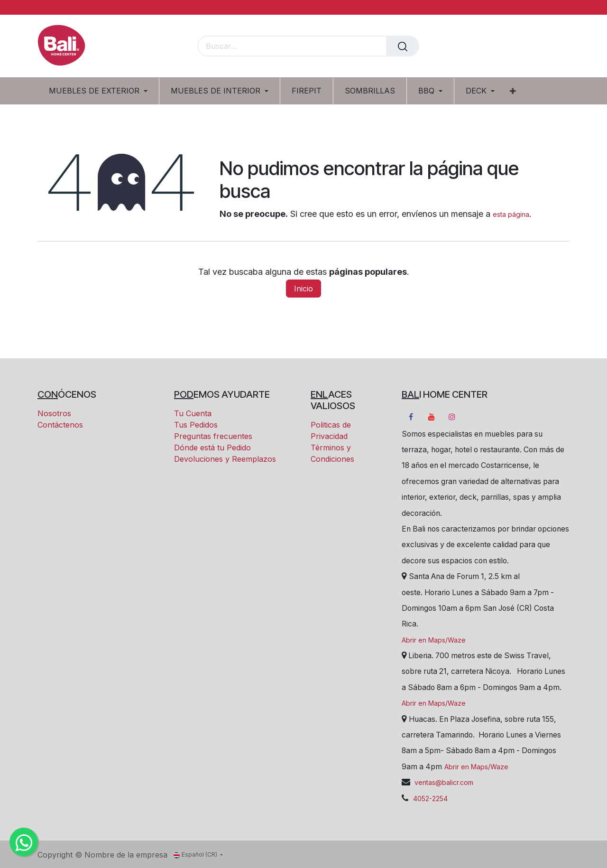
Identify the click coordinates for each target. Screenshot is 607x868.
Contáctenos (60, 425)
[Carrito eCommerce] (529, 47)
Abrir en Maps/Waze (434, 640)
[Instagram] (452, 417)
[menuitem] (101, 91)
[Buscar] (403, 46)
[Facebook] (411, 417)
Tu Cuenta (193, 413)
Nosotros (54, 413)
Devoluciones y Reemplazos (225, 459)
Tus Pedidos (196, 425)
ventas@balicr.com (443, 782)
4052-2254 (430, 798)
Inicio (303, 289)
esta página (511, 214)
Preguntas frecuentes (213, 436)
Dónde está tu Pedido (212, 448)
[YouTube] (432, 417)
